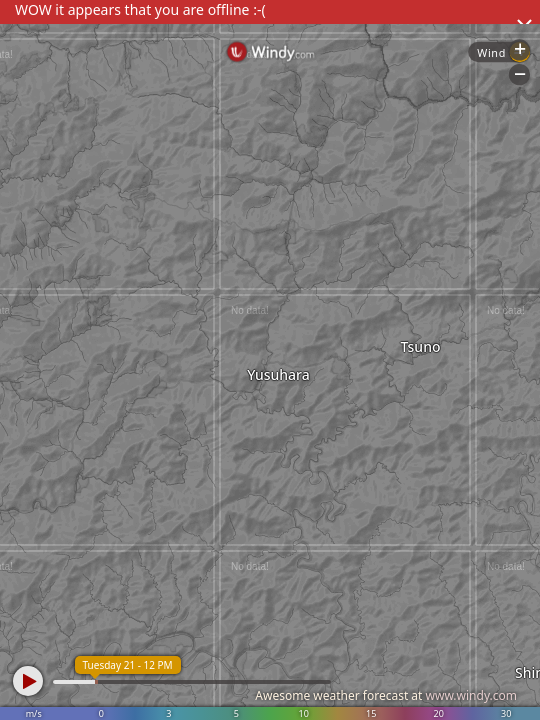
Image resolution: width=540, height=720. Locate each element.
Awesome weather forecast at (386, 695)
